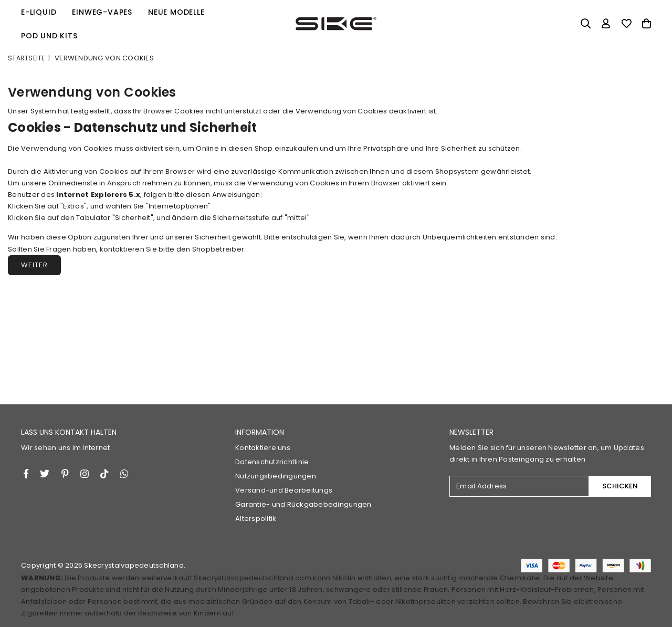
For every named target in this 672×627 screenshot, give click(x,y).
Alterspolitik (256, 519)
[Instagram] (65, 474)
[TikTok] (104, 474)
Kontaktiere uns (263, 448)
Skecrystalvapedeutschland (134, 565)
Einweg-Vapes (102, 12)
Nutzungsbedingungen (276, 476)
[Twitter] (45, 474)
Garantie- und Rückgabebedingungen (303, 504)
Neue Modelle (176, 12)
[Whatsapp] (124, 474)
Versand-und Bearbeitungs (284, 490)
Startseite (27, 58)
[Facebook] (26, 474)
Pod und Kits (49, 36)
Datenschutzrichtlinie (272, 462)
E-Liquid (39, 12)
